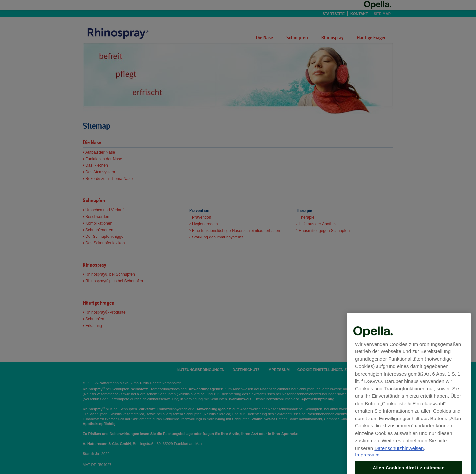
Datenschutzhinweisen (399, 461)
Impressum (367, 468)
